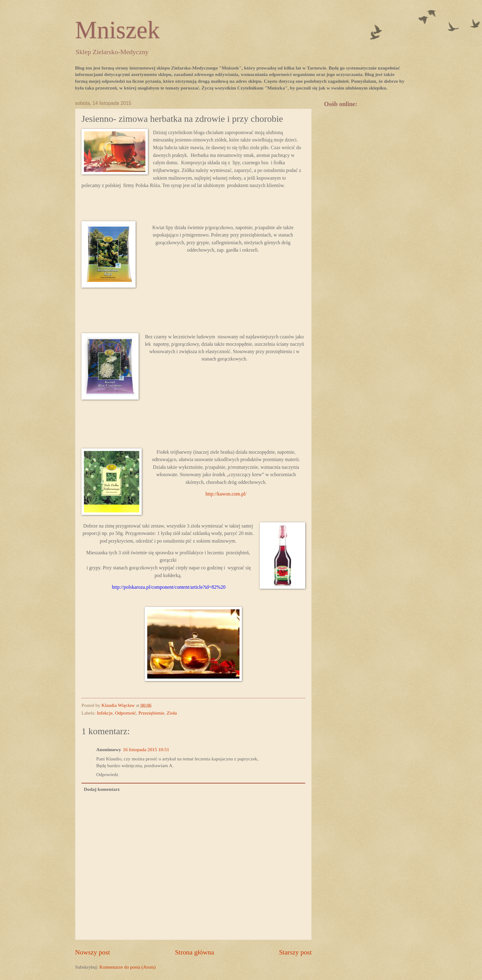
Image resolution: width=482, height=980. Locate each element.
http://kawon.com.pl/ (226, 494)
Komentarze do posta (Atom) (127, 967)
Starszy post (295, 952)
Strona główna (194, 952)
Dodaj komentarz (102, 789)
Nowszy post (93, 952)
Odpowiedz (107, 774)
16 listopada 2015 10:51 (146, 749)
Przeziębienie (151, 713)
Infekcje (105, 713)
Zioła (172, 713)
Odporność (126, 713)
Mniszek (117, 30)
